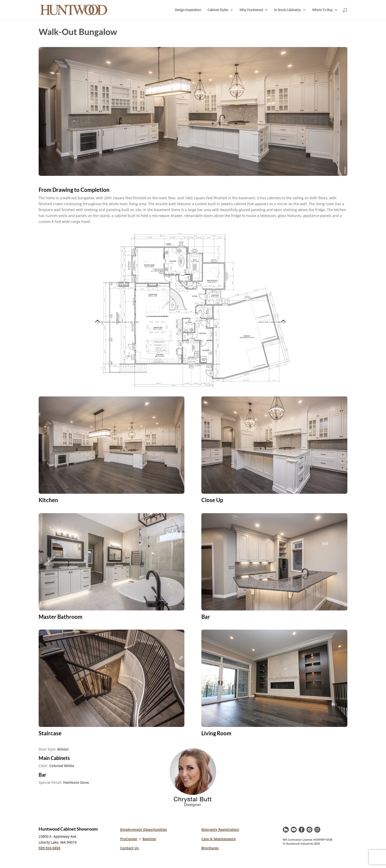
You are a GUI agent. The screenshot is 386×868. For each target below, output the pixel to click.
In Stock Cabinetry (288, 10)
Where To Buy (322, 10)
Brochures (210, 848)
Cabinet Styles (218, 10)
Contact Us (129, 848)
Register (149, 839)
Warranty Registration (220, 829)
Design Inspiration (188, 10)
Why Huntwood (251, 10)
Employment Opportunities (144, 829)
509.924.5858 (49, 848)
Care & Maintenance (218, 839)
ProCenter (129, 839)
